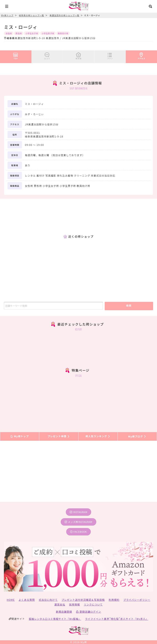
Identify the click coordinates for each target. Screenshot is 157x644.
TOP (16, 55)
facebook (78, 532)
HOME (11, 600)
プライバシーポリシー (137, 600)
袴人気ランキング (98, 436)
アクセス (141, 55)
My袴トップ (20, 436)
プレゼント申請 (59, 436)
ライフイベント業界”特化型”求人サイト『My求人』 (117, 619)
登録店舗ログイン (89, 612)
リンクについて (93, 604)
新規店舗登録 (64, 612)
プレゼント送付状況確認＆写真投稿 (83, 600)
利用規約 (114, 600)
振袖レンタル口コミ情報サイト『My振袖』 (55, 619)
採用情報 (75, 604)
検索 (129, 305)
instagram (78, 512)
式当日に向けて (48, 600)
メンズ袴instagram (78, 522)
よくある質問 (27, 600)
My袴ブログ (137, 436)
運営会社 (60, 604)
